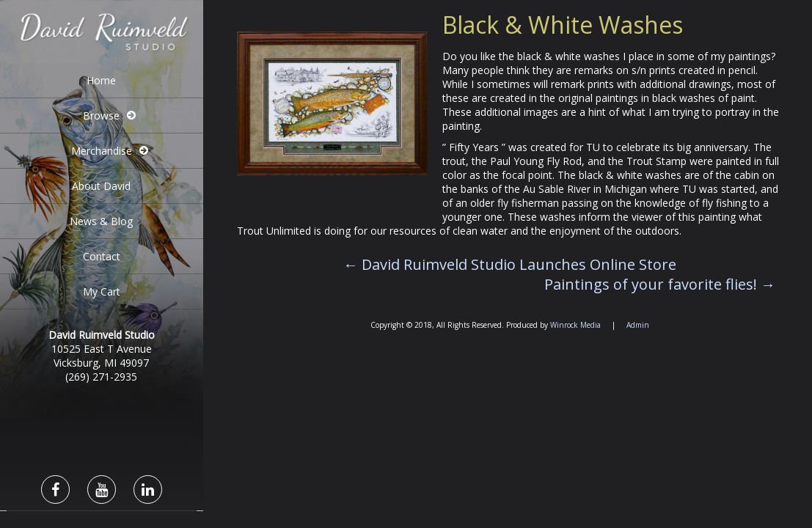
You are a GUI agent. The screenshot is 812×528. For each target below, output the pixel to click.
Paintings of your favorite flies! (660, 284)
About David (101, 186)
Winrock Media (575, 325)
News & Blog (101, 221)
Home (101, 80)
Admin (638, 325)
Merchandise (102, 151)
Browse (101, 115)
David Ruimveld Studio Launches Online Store (510, 264)
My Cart (102, 291)
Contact (102, 256)
